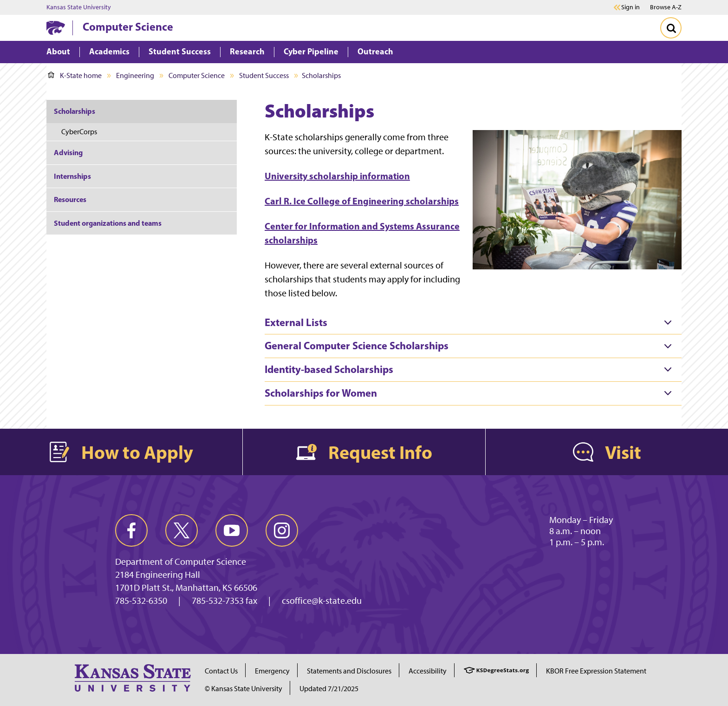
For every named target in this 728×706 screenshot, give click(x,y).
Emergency (272, 671)
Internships (72, 176)
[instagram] (282, 530)
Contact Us (221, 671)
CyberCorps (79, 132)
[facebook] (131, 530)
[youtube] (232, 530)
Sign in (630, 7)
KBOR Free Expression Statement (596, 671)
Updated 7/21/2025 (329, 689)
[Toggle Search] (671, 28)
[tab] (473, 323)
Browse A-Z (666, 7)
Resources (70, 199)
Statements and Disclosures (349, 671)
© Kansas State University (244, 689)
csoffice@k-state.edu (322, 601)
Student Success (264, 75)
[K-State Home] (56, 28)
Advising (68, 152)
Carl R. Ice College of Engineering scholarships (362, 201)
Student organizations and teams (108, 223)
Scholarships (75, 111)
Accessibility (428, 671)
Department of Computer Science (181, 562)
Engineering (135, 75)
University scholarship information (337, 176)
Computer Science (128, 26)
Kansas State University (79, 7)
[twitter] (182, 530)
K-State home (75, 75)
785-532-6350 (141, 601)
